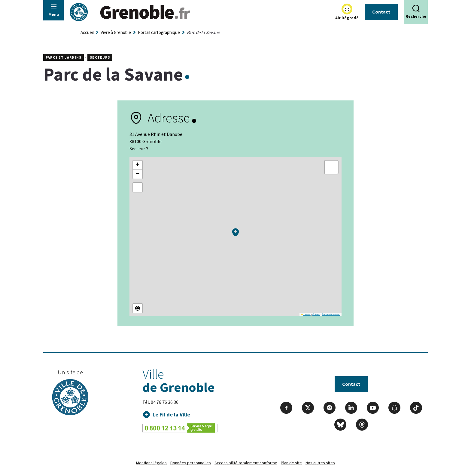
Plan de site (291, 463)
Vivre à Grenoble (116, 32)
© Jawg (316, 314)
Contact (381, 12)
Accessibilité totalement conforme (246, 463)
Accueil (87, 32)
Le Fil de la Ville (172, 415)
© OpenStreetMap (331, 314)
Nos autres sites (320, 463)
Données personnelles (191, 463)
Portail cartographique (159, 32)
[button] (235, 232)
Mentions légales (151, 463)
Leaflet (306, 314)
